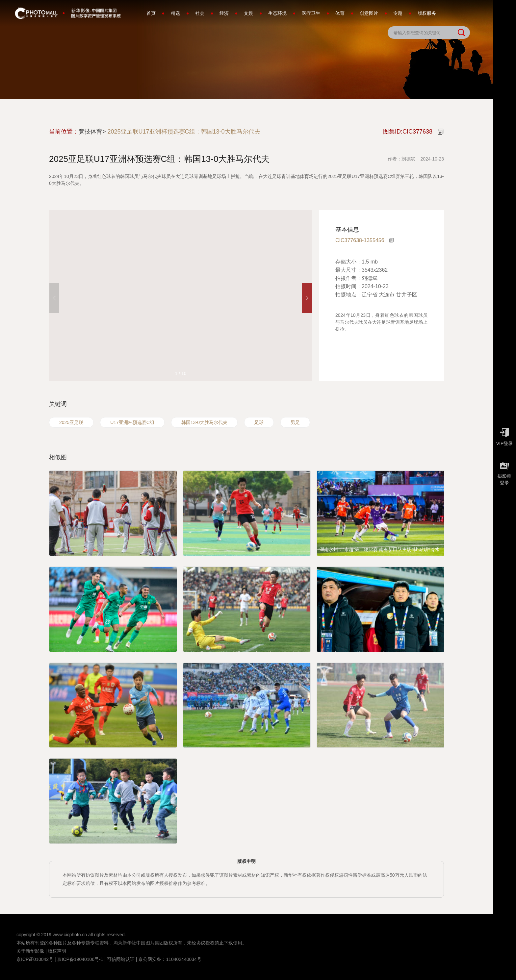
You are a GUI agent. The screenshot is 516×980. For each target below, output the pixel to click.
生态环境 (277, 13)
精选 (175, 13)
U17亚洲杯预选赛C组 (132, 422)
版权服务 (427, 13)
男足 (295, 422)
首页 (151, 13)
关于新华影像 (30, 951)
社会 (200, 13)
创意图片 (369, 13)
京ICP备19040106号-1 (80, 959)
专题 (398, 13)
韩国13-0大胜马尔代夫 (204, 422)
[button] (307, 298)
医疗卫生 (311, 13)
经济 (224, 13)
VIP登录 (504, 435)
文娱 (248, 13)
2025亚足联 (71, 422)
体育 (340, 13)
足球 (259, 422)
